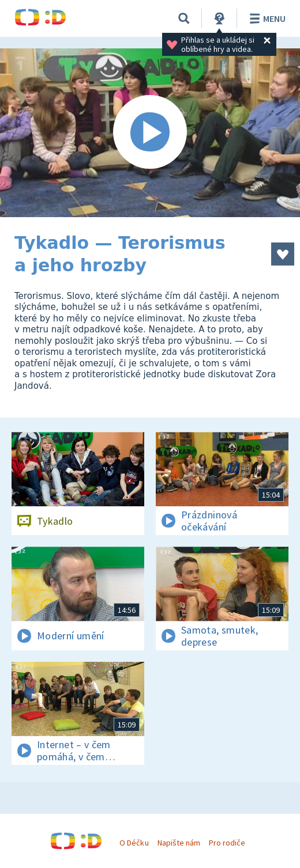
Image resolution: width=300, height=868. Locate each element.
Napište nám (179, 843)
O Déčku (134, 843)
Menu (266, 18)
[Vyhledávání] (184, 18)
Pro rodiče (227, 843)
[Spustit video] (150, 133)
